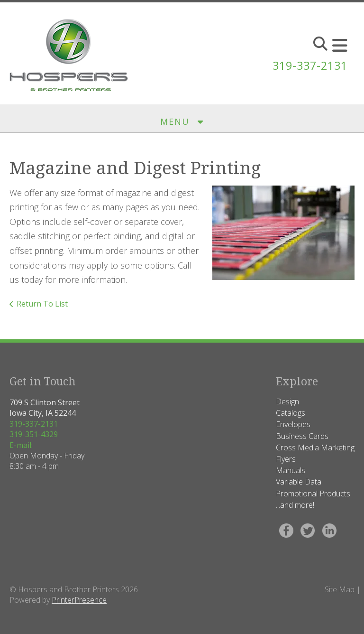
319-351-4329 (34, 434)
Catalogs (291, 413)
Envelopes (293, 424)
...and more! (295, 505)
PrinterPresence (79, 600)
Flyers (286, 459)
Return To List (42, 304)
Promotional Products (313, 494)
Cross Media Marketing (315, 448)
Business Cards (302, 436)
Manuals (291, 470)
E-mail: (21, 445)
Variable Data (299, 482)
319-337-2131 (308, 65)
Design (287, 401)
